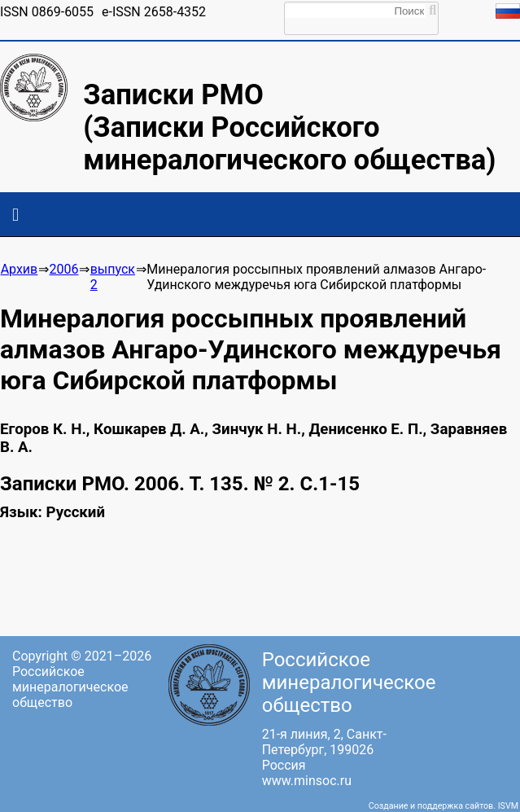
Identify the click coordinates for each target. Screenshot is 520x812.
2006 (64, 269)
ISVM (508, 806)
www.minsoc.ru (307, 781)
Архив (20, 269)
